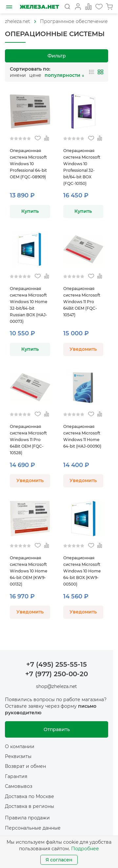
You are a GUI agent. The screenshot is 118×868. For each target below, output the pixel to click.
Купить (30, 211)
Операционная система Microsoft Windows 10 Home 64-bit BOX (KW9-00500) (82, 571)
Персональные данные (33, 828)
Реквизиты (18, 756)
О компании (20, 746)
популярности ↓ (64, 75)
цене (35, 75)
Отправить (57, 729)
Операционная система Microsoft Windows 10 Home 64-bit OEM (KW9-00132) (29, 571)
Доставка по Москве (29, 796)
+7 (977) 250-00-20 (57, 674)
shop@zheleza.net (57, 686)
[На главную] (39, 7)
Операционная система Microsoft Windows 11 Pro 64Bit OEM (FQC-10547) (82, 302)
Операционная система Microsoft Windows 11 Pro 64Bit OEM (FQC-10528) (28, 440)
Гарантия (16, 776)
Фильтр (57, 56)
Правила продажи (27, 818)
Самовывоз (19, 786)
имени (18, 75)
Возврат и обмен (25, 766)
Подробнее (85, 849)
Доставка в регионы (29, 806)
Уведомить (83, 349)
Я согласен (59, 860)
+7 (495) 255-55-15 (57, 664)
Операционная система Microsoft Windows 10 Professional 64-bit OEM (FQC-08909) (28, 164)
